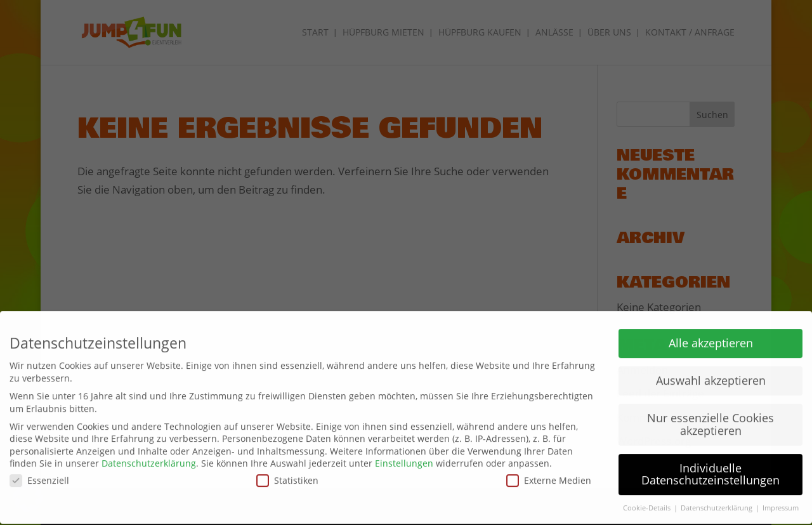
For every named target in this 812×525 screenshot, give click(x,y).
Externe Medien (549, 476)
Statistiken (287, 476)
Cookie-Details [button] (648, 504)
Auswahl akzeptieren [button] (711, 376)
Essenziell (39, 476)
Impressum (781, 504)
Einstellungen (404, 459)
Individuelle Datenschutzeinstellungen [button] (710, 470)
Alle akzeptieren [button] (711, 339)
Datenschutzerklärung (149, 459)
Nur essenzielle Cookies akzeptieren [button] (710, 420)
